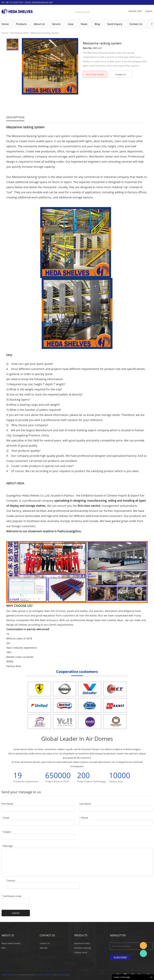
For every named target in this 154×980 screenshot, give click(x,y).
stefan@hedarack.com (42, 2)
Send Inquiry (115, 24)
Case (71, 24)
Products (21, 24)
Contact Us (136, 24)
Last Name (85, 804)
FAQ (3, 948)
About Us (39, 24)
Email (5, 818)
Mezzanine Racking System (45, 33)
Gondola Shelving (83, 948)
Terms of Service (44, 975)
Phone (84, 818)
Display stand (81, 952)
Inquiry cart (135, 11)
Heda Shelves (8, 975)
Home (5, 24)
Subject (6, 832)
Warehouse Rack (19, 33)
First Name (7, 804)
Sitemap (44, 948)
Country (11, 881)
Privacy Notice (64, 975)
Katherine (143, 953)
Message (7, 846)
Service (56, 24)
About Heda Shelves (11, 943)
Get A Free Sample (95, 74)
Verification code (11, 896)
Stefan (143, 946)
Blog (97, 24)
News (84, 24)
